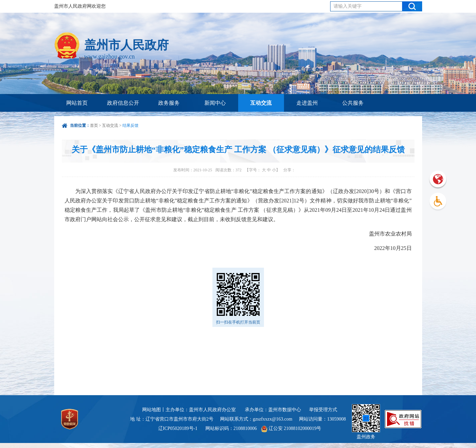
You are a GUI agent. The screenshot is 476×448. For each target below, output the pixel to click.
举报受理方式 (323, 410)
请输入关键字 (348, 6)
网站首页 (77, 103)
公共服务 (353, 103)
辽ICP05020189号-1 (178, 428)
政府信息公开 (123, 103)
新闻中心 (215, 103)
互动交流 (261, 103)
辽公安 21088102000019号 (291, 428)
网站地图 (152, 410)
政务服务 (169, 103)
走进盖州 (307, 103)
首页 (94, 125)
